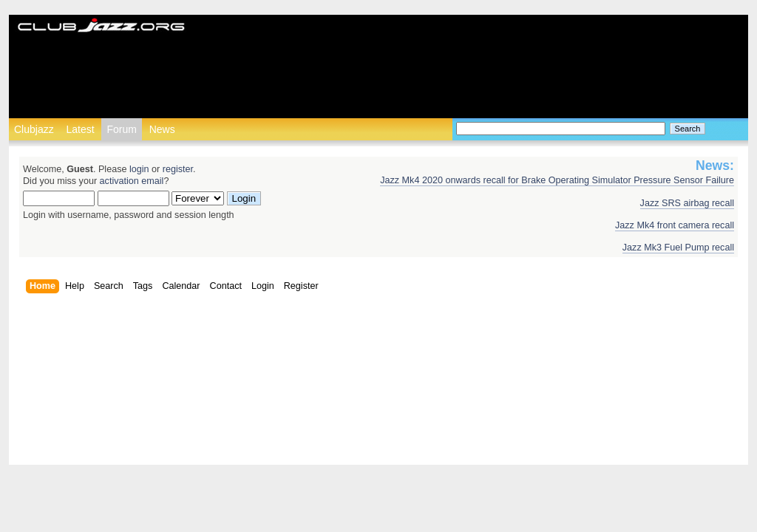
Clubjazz (34, 129)
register (178, 169)
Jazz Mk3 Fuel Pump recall (678, 248)
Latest (80, 129)
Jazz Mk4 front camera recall (675, 225)
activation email (132, 181)
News (162, 129)
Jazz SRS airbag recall (687, 203)
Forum (121, 129)
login (139, 169)
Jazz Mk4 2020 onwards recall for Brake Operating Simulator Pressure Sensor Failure (557, 180)
